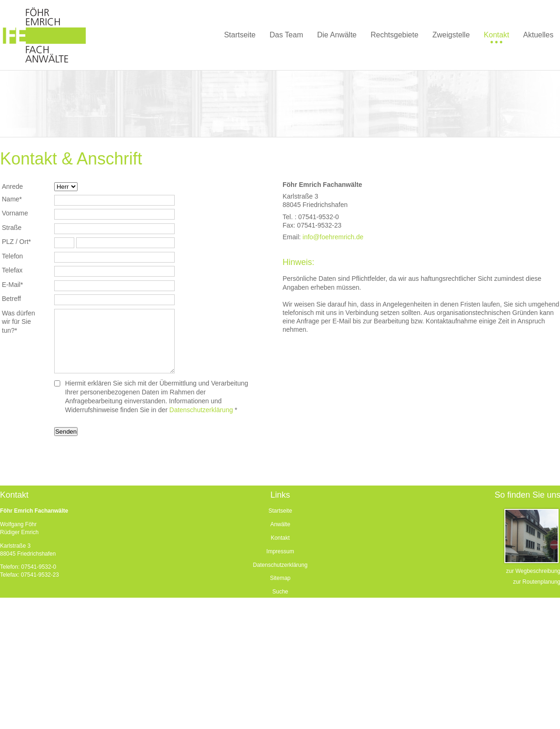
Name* (12, 199)
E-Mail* (12, 285)
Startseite (280, 511)
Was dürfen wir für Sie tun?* (18, 322)
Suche (280, 592)
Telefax (12, 270)
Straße (12, 228)
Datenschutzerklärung (201, 410)
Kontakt (280, 538)
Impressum (280, 551)
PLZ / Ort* (16, 242)
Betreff (11, 299)
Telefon (12, 256)
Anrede (12, 186)
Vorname (15, 213)
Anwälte (280, 524)
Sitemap (280, 578)
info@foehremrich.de (333, 237)
